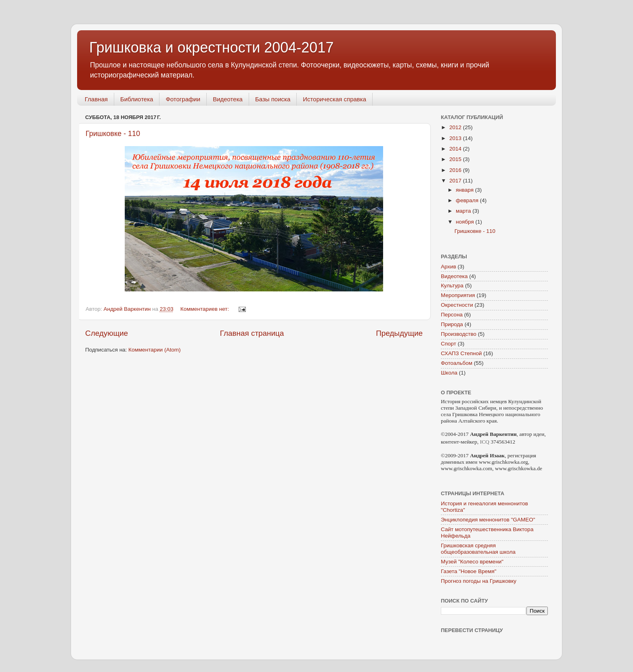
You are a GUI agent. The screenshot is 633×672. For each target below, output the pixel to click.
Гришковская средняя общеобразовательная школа (478, 549)
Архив (449, 267)
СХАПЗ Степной (461, 353)
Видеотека (228, 99)
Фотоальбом (457, 363)
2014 (456, 149)
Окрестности (457, 305)
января (465, 190)
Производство (459, 334)
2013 (456, 138)
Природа (452, 324)
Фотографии (183, 99)
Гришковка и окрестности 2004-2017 (211, 47)
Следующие (107, 333)
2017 (456, 181)
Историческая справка (334, 99)
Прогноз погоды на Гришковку (479, 581)
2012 (456, 127)
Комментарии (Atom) (154, 350)
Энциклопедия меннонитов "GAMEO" (488, 520)
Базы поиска (273, 99)
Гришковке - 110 (113, 134)
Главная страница (252, 333)
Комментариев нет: (205, 309)
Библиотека (137, 99)
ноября (465, 222)
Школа (449, 373)
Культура (452, 286)
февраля (468, 200)
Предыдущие (399, 333)
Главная (96, 99)
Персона (452, 315)
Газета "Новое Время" (469, 571)
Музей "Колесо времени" (472, 562)
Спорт (449, 344)
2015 (456, 159)
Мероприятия (458, 295)
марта (464, 211)
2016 (456, 170)
